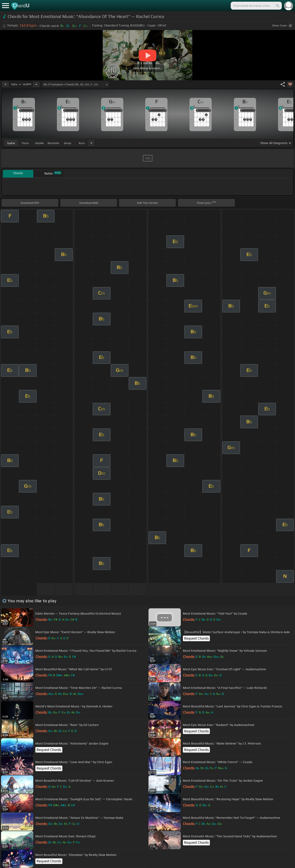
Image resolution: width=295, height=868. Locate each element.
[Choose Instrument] (91, 143)
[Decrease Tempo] (5, 84)
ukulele (39, 143)
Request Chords (196, 638)
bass (82, 143)
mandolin (53, 143)
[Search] (277, 6)
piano (25, 143)
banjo (68, 143)
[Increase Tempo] (36, 84)
